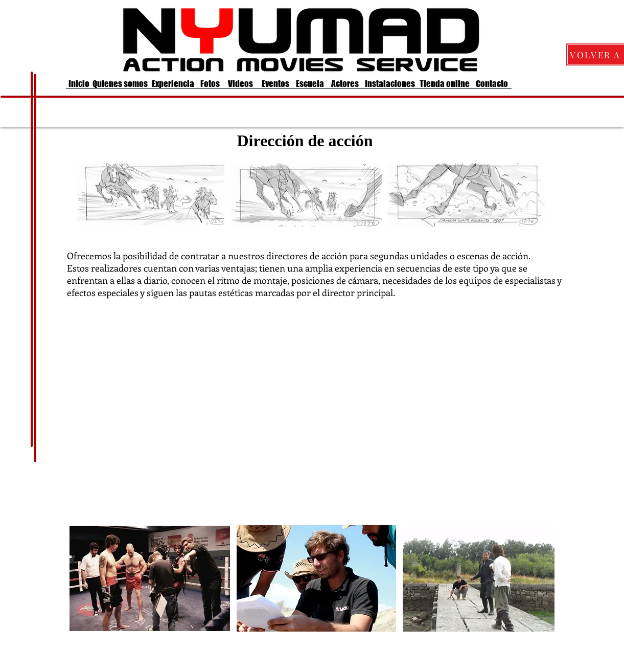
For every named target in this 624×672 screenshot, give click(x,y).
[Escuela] (310, 84)
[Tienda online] (445, 84)
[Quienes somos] (120, 84)
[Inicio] (79, 84)
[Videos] (241, 84)
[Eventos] (275, 84)
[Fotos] (210, 84)
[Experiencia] (173, 84)
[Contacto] (492, 84)
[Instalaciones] (390, 84)
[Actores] (345, 84)
